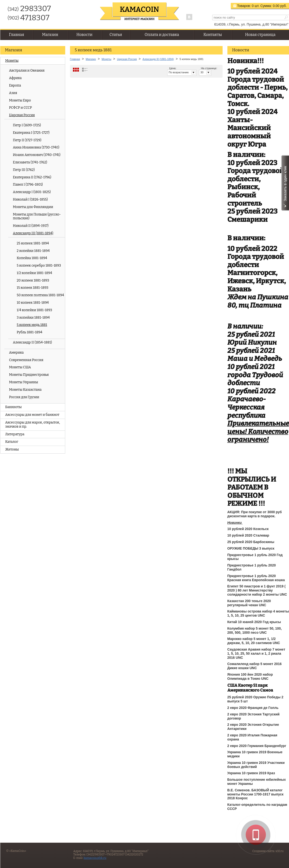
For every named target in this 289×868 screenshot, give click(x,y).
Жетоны (12, 449)
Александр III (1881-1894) (33, 233)
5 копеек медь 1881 (32, 325)
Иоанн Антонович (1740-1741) (37, 155)
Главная (16, 35)
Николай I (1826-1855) (30, 199)
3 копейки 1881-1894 (33, 318)
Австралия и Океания (27, 71)
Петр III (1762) (24, 170)
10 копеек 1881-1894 (33, 303)
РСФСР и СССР (21, 108)
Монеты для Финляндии (33, 207)
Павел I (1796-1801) (28, 185)
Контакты (213, 35)
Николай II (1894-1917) (31, 226)
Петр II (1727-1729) (27, 140)
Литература (15, 434)
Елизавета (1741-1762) (30, 162)
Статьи (116, 35)
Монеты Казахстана (25, 390)
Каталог (12, 442)
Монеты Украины (24, 382)
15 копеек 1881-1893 (33, 288)
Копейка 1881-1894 (32, 258)
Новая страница (260, 35)
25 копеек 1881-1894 (33, 243)
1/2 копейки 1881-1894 (35, 273)
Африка (16, 78)
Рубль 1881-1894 (30, 332)
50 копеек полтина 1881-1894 (40, 295)
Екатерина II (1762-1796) (32, 177)
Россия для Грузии (24, 397)
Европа (15, 85)
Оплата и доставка (162, 35)
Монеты (12, 61)
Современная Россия (26, 360)
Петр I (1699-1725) (27, 125)
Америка (16, 353)
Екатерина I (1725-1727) (31, 133)
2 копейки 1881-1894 (33, 251)
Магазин (50, 35)
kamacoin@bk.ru (95, 858)
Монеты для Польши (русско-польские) (37, 216)
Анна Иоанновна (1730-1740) (36, 147)
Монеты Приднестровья (29, 375)
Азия (13, 93)
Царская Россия (22, 115)
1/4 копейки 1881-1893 (35, 310)
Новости (84, 35)
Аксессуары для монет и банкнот (32, 415)
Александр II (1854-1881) (32, 342)
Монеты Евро (20, 100)
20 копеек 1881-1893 (33, 280)
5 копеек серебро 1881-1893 (39, 266)
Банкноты (14, 407)
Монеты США (20, 367)
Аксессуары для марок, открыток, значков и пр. (33, 424)
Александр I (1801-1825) (32, 192)
